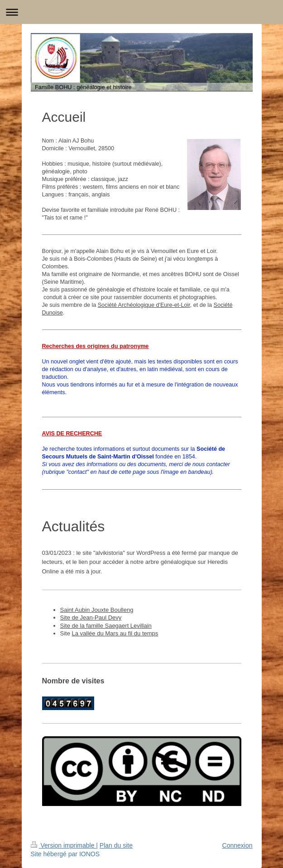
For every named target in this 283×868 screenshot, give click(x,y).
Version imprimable (64, 845)
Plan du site (116, 845)
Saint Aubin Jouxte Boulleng (97, 610)
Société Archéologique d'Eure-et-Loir (144, 305)
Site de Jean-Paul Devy (91, 618)
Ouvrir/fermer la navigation (141, 12)
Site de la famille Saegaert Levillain (106, 626)
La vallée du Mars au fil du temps (115, 633)
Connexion (237, 845)
